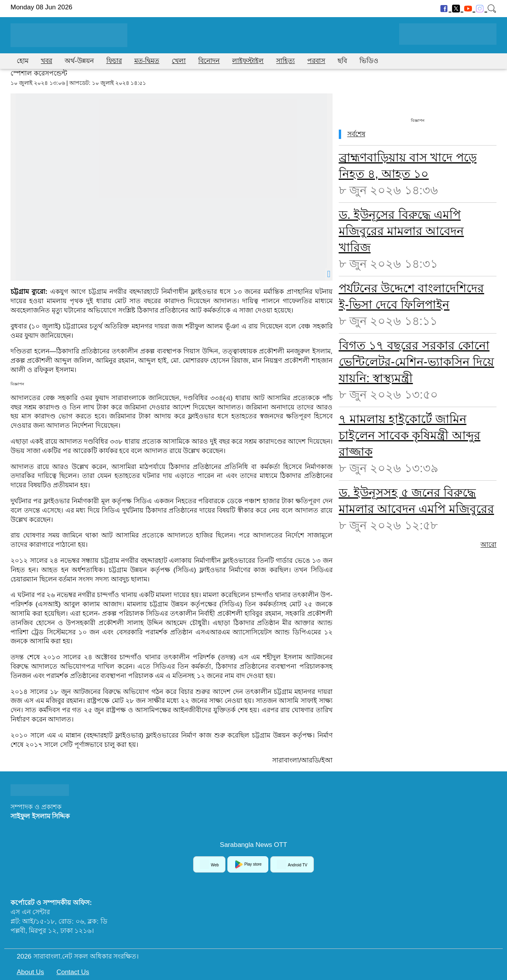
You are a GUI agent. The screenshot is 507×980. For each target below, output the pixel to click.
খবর (47, 61)
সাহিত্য (285, 61)
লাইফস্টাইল (248, 61)
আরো (489, 545)
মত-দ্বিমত (147, 61)
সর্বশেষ (356, 134)
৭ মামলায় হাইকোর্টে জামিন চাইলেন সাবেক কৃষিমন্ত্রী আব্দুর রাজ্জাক (410, 435)
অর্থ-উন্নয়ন (79, 61)
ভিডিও (369, 61)
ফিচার (114, 61)
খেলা (179, 61)
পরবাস (316, 61)
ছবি (342, 61)
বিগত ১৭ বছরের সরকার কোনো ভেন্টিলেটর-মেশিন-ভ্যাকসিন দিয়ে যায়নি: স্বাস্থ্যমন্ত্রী (416, 362)
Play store (248, 864)
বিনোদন (209, 61)
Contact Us (73, 972)
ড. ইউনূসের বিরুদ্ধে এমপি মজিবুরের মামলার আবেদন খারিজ (401, 231)
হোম (23, 61)
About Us (30, 972)
